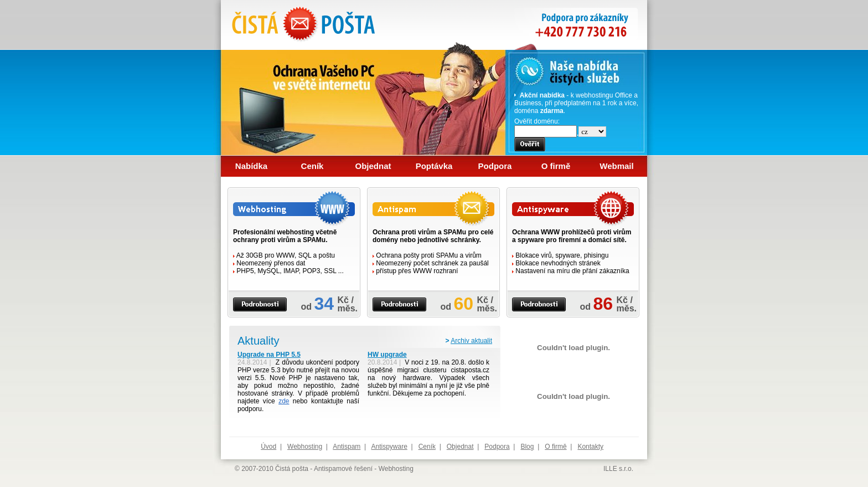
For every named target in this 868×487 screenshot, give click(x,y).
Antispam (347, 447)
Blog (527, 447)
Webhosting (305, 447)
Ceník (312, 166)
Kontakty (590, 447)
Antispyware (389, 447)
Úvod (268, 447)
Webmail (616, 166)
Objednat (373, 166)
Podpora (495, 166)
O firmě (556, 166)
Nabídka (251, 166)
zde (284, 401)
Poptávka (434, 166)
